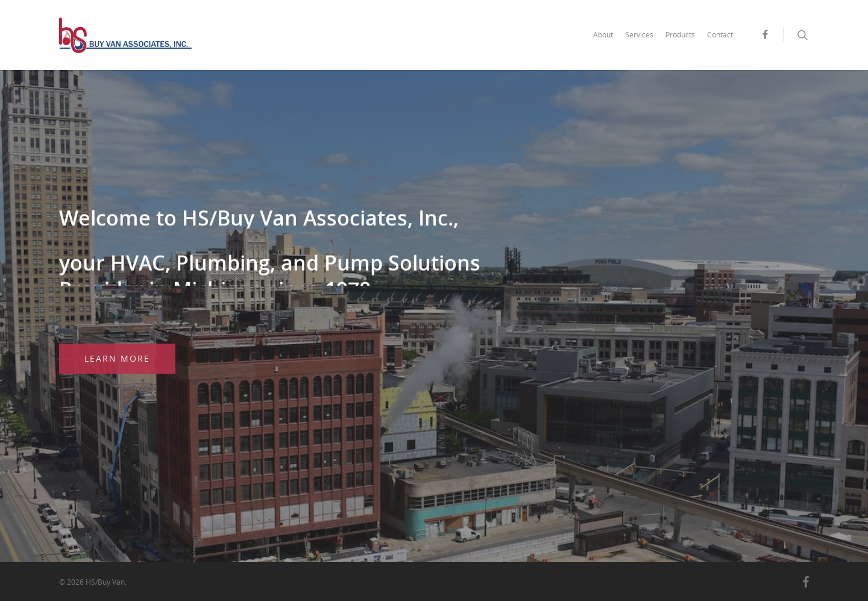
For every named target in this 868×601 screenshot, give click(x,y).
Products (680, 35)
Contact (720, 35)
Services (639, 35)
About (603, 35)
